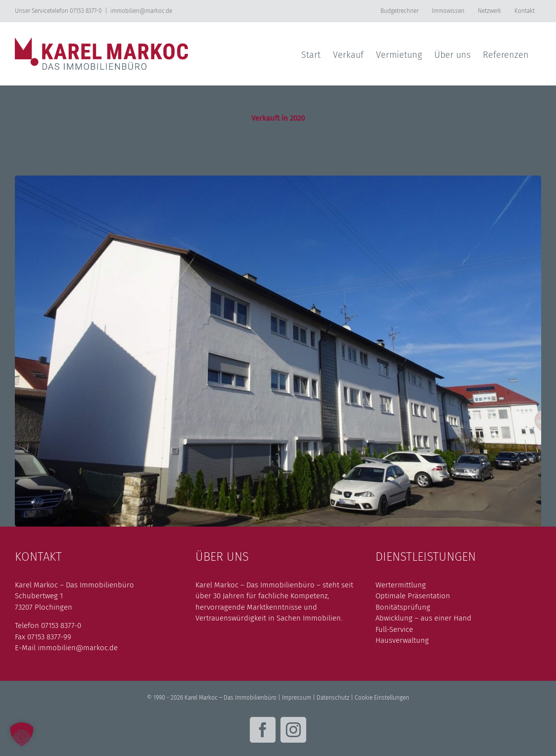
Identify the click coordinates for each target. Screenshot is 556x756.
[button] (22, 734)
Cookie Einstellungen (382, 698)
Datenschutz (333, 698)
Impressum (297, 698)
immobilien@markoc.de (141, 11)
